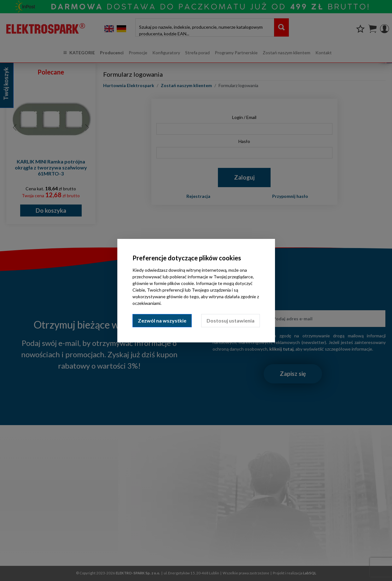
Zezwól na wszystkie (162, 320)
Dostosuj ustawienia (231, 320)
